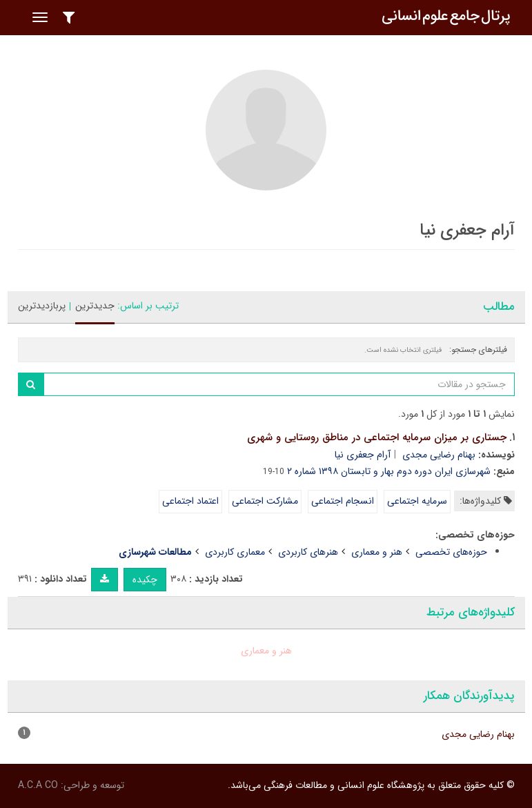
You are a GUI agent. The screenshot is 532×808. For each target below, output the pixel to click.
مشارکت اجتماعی (265, 501)
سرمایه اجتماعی (417, 501)
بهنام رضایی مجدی (439, 455)
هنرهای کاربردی (308, 552)
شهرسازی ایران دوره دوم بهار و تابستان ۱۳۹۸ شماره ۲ (389, 471)
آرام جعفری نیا (363, 455)
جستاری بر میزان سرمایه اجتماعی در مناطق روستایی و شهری (377, 437)
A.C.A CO (38, 785)
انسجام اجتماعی (343, 501)
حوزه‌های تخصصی (451, 552)
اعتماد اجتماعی (190, 501)
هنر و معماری (377, 552)
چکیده (145, 580)
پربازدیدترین (42, 306)
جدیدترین (95, 306)
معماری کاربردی (235, 552)
